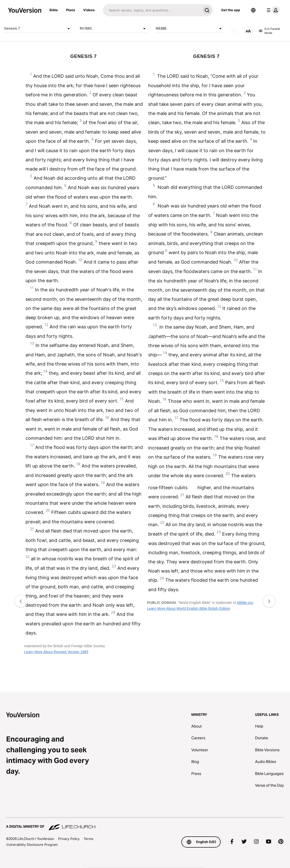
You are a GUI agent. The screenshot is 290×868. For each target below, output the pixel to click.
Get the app (231, 10)
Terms (89, 839)
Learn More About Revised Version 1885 (56, 652)
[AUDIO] (234, 31)
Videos (89, 10)
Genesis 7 (38, 29)
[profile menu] (272, 10)
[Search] (152, 10)
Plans (71, 10)
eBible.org (245, 603)
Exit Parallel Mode (269, 31)
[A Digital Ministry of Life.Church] (145, 824)
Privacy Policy (69, 839)
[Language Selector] (253, 10)
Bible (54, 10)
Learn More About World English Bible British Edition (188, 608)
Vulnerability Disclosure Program (32, 845)
